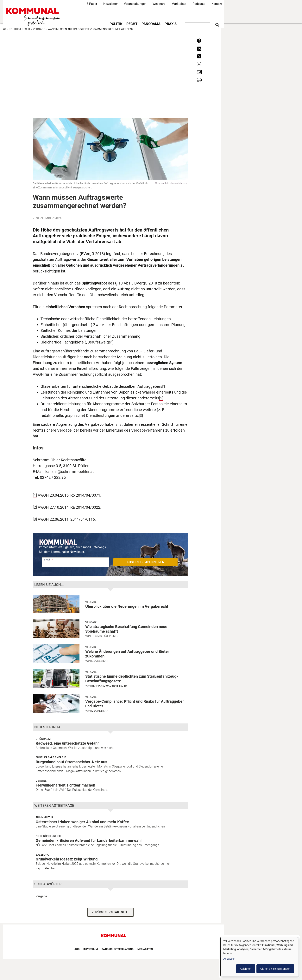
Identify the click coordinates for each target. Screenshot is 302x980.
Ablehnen (246, 969)
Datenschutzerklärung (118, 949)
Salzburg (42, 855)
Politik (116, 24)
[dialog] (259, 957)
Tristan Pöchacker (105, 636)
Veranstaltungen (135, 4)
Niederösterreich (48, 836)
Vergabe (39, 29)
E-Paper (92, 4)
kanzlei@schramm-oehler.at (70, 472)
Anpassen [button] (229, 959)
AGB (77, 949)
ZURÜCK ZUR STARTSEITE (110, 912)
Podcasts (199, 4)
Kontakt (217, 4)
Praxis (171, 24)
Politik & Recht (19, 29)
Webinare (159, 4)
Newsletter (110, 4)
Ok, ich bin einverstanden (275, 969)
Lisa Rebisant (101, 661)
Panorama (151, 24)
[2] (161, 398)
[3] (141, 415)
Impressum (91, 949)
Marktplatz (179, 4)
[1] (164, 386)
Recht (132, 24)
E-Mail (47, 560)
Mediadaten (145, 949)
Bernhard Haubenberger (109, 686)
